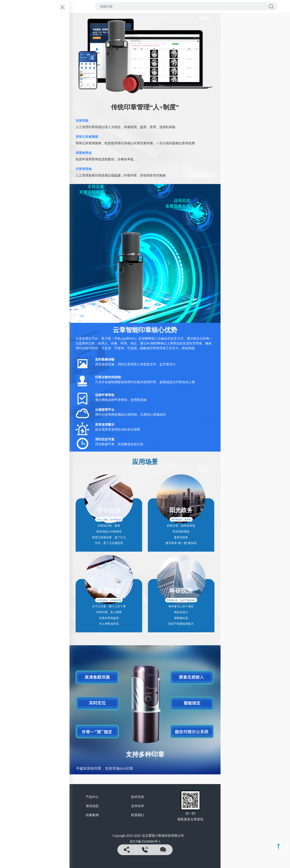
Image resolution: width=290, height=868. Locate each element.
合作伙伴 (138, 806)
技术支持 (138, 797)
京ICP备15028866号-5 (145, 841)
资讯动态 (92, 806)
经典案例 (92, 815)
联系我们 (138, 815)
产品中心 (92, 797)
